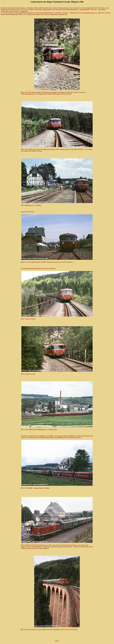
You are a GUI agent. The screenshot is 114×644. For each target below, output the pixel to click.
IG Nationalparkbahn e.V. (89, 13)
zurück (57, 641)
